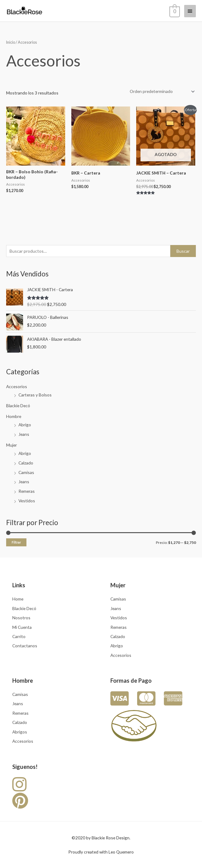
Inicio (11, 42)
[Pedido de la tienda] (161, 92)
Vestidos (27, 501)
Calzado (26, 463)
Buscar (183, 251)
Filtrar (16, 542)
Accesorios (17, 386)
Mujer (12, 445)
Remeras (27, 491)
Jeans (24, 434)
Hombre (14, 416)
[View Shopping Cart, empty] (174, 11)
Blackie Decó (18, 406)
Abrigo (25, 425)
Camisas (26, 472)
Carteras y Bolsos (35, 395)
